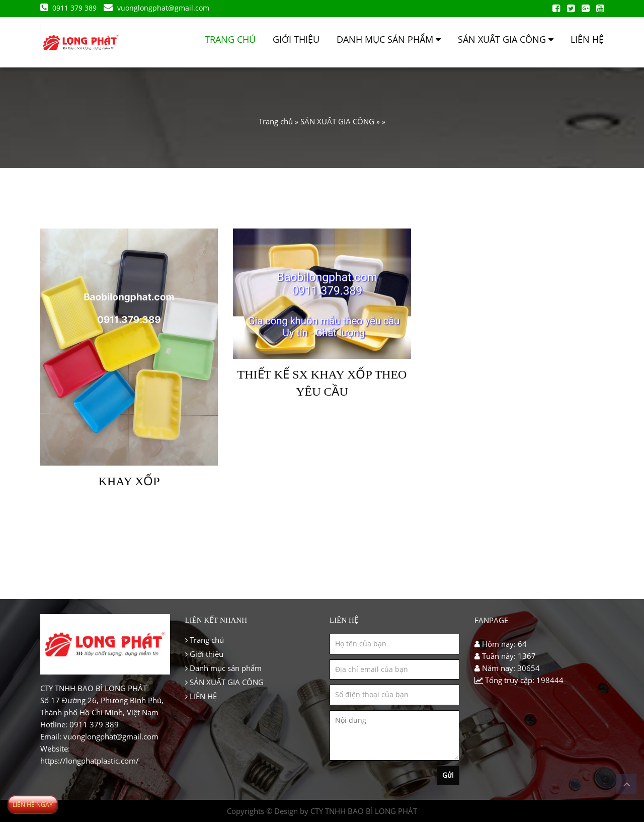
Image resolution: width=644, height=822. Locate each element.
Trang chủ (230, 39)
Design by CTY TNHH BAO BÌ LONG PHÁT (346, 811)
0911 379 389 (69, 8)
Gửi (448, 775)
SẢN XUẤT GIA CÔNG (506, 39)
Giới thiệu (296, 39)
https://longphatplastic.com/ (90, 761)
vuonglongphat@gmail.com (156, 8)
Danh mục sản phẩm (389, 39)
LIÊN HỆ (587, 39)
